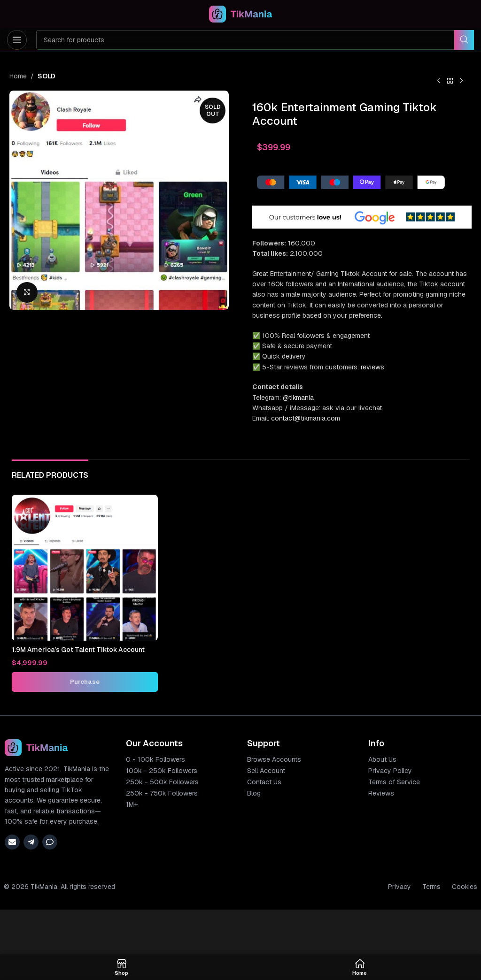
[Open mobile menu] (17, 40)
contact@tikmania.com (306, 418)
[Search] (255, 40)
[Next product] (461, 81)
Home (18, 76)
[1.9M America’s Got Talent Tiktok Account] (85, 568)
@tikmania (298, 398)
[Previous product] (439, 81)
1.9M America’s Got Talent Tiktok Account (79, 650)
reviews (372, 367)
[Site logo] (241, 14)
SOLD (47, 76)
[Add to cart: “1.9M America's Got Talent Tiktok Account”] (85, 682)
